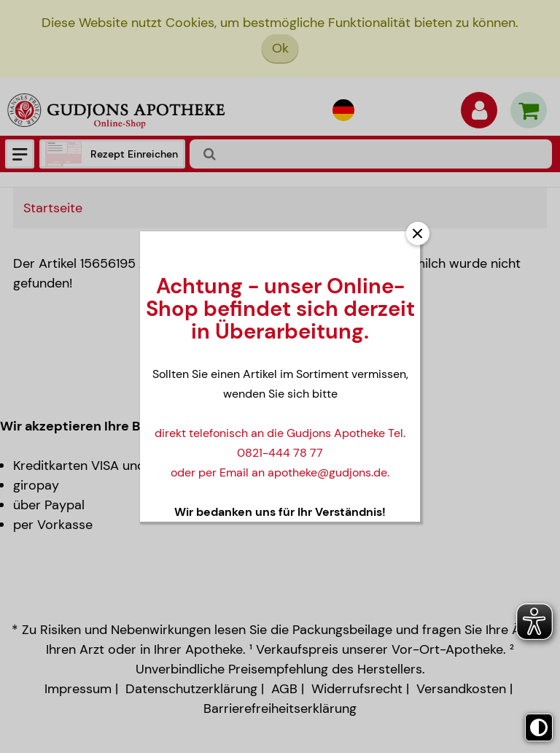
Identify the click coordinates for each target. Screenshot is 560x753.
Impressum (78, 689)
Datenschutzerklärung (191, 689)
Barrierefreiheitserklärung (280, 708)
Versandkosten (461, 689)
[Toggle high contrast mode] (539, 727)
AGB (284, 689)
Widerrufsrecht (357, 689)
